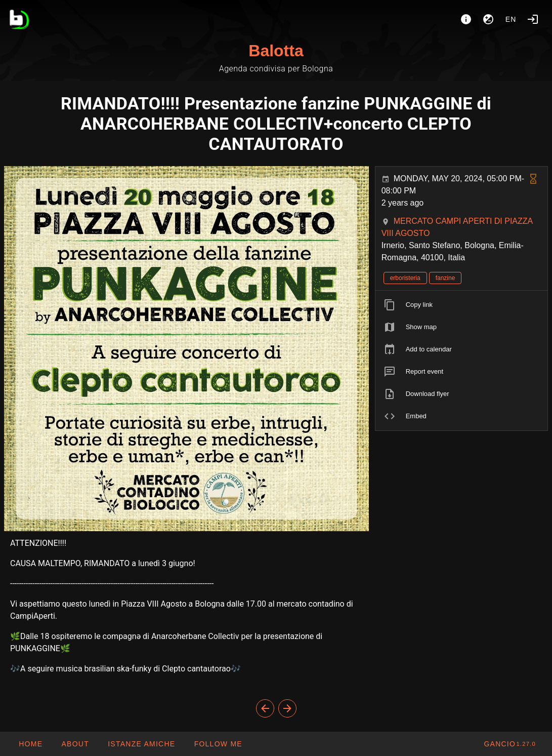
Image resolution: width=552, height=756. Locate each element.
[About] (466, 19)
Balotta (276, 51)
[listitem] (461, 305)
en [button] (511, 19)
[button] (141, 744)
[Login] (533, 19)
